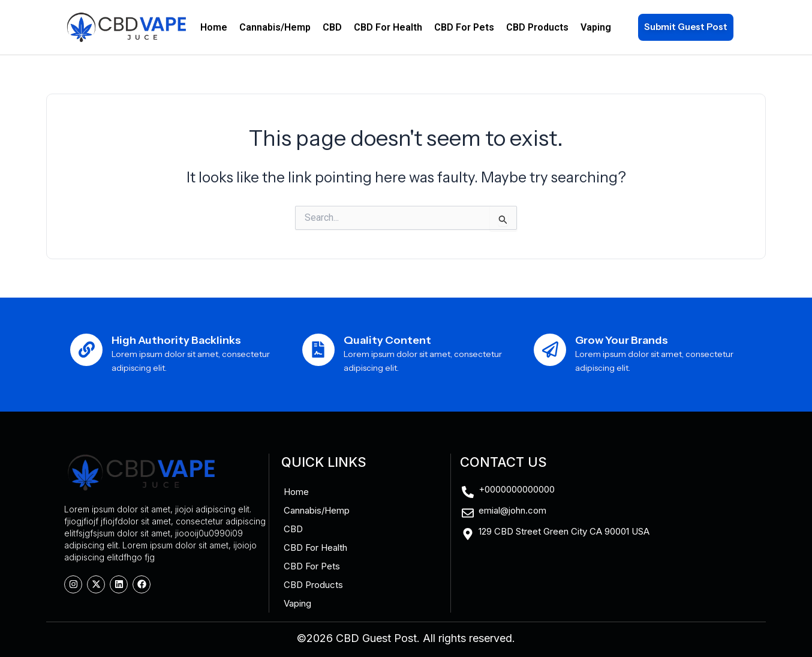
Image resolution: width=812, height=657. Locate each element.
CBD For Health (388, 27)
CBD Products (537, 27)
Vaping (596, 27)
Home (214, 27)
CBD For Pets (464, 27)
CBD (332, 27)
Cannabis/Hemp (275, 27)
